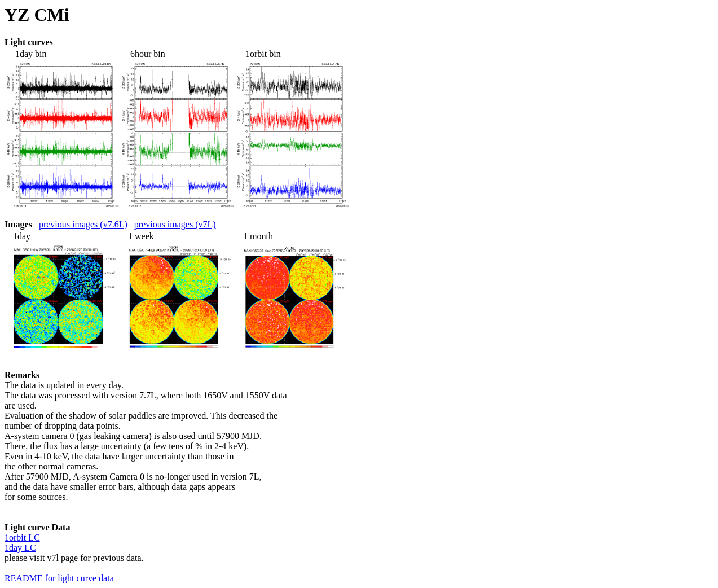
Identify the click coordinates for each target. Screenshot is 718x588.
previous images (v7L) (175, 224)
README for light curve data (59, 578)
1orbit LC (22, 537)
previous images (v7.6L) (83, 224)
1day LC (20, 548)
